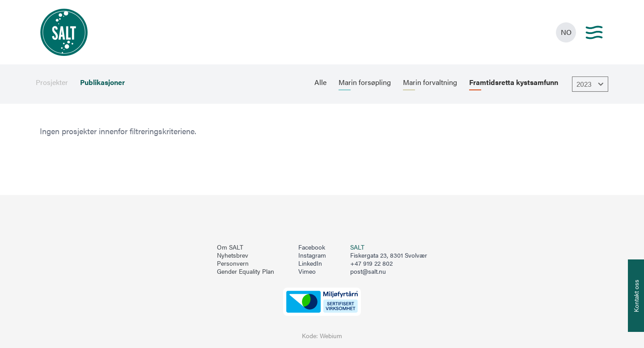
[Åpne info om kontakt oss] (636, 296)
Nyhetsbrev (233, 255)
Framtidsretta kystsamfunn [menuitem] (514, 82)
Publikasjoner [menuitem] (102, 82)
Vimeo (307, 272)
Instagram (312, 255)
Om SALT (230, 247)
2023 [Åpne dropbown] (591, 84)
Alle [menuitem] (320, 82)
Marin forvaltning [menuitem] (430, 82)
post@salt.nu (368, 271)
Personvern (233, 263)
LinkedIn (310, 263)
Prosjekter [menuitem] (52, 82)
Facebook (312, 247)
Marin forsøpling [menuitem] (365, 82)
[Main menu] (594, 32)
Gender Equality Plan (246, 272)
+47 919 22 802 (371, 263)
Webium (331, 336)
